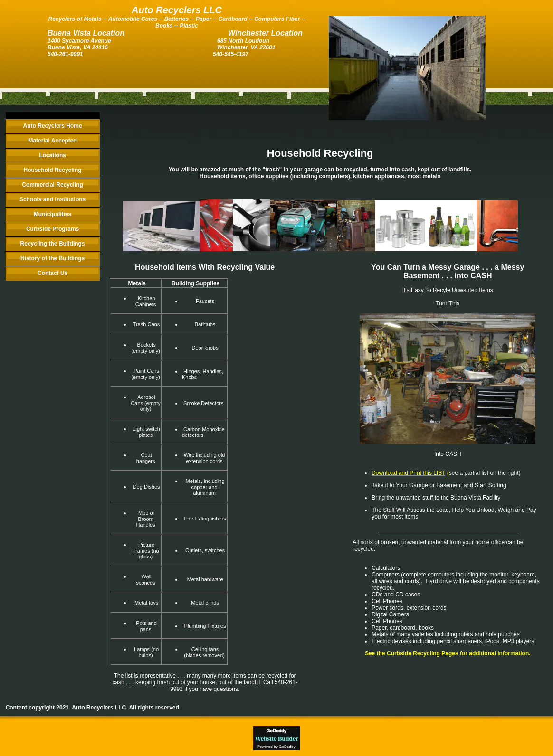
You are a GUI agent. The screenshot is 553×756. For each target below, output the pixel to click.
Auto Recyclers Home (53, 126)
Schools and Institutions (52, 199)
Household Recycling (53, 170)
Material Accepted (52, 141)
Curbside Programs (52, 229)
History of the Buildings (52, 258)
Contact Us (52, 273)
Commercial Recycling (52, 185)
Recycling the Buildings (53, 244)
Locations (52, 155)
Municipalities (52, 214)
